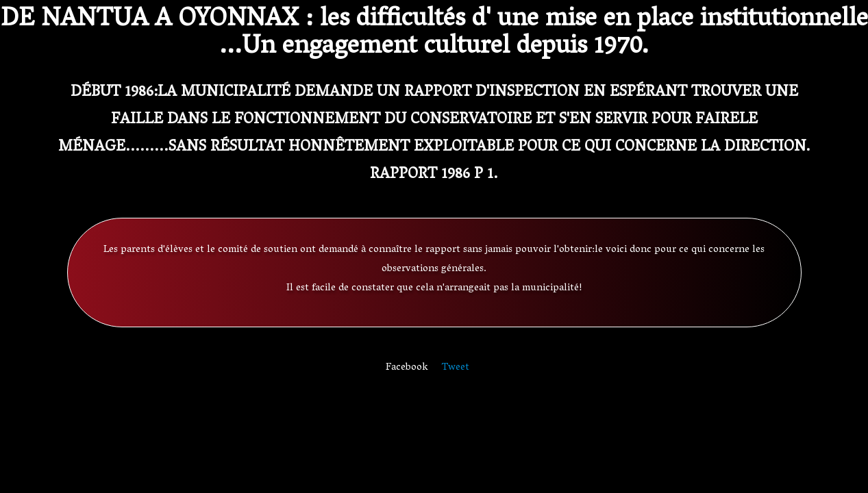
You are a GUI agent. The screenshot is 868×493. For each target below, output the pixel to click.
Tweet (456, 368)
